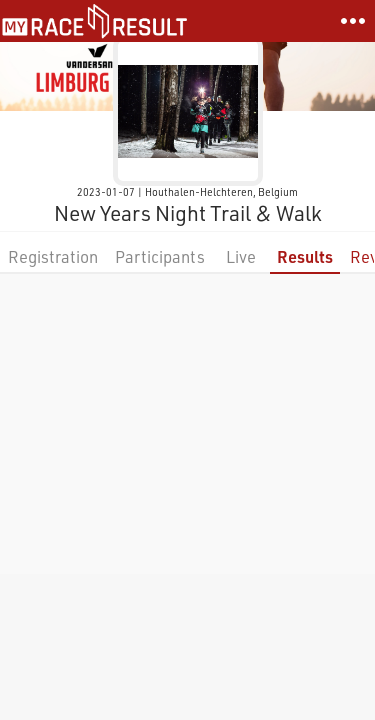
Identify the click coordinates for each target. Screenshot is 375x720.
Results (305, 256)
